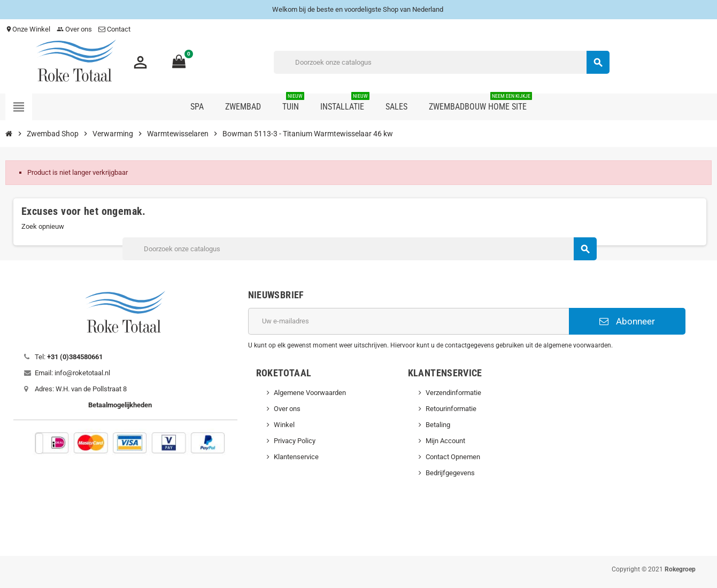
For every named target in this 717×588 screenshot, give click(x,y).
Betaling (438, 425)
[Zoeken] (441, 62)
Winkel (284, 425)
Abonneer (627, 321)
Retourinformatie (451, 409)
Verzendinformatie (453, 393)
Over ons (74, 29)
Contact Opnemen (453, 457)
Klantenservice (296, 457)
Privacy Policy (295, 441)
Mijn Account (445, 441)
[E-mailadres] (408, 321)
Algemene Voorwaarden (310, 393)
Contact (115, 29)
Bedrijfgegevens (450, 473)
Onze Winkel (28, 29)
